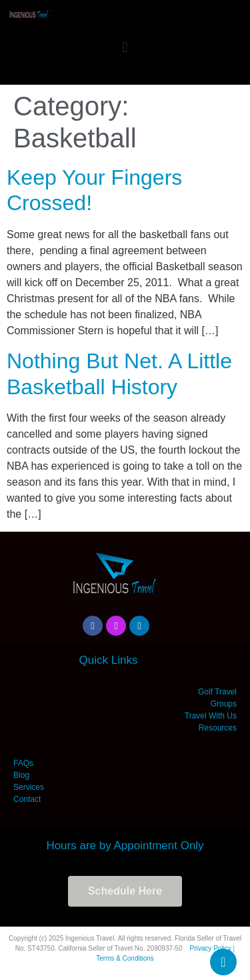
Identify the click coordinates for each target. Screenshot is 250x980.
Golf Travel (217, 692)
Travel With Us (211, 716)
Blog (21, 775)
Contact (27, 799)
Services (29, 787)
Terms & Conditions (125, 958)
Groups (224, 704)
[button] (125, 47)
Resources (218, 728)
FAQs (23, 763)
